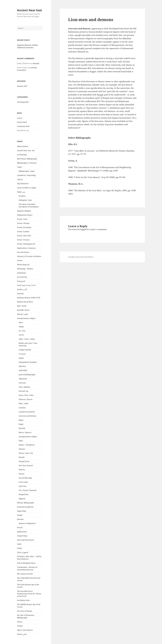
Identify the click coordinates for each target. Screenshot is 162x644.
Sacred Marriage (25, 478)
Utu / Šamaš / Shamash (28, 490)
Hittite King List (23, 265)
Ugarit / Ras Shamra (25, 630)
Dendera (22, 196)
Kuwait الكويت (22, 314)
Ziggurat (22, 499)
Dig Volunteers (23, 184)
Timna (20, 622)
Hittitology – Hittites (25, 269)
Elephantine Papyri (25, 215)
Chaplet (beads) (25, 350)
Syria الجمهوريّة (23, 552)
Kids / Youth (22, 306)
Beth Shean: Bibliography (27, 159)
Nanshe (22, 457)
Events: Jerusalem (24, 227)
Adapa (21, 327)
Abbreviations (23, 146)
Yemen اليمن (22, 634)
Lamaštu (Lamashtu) (27, 412)
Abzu (21, 322)
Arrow (21, 335)
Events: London (23, 232)
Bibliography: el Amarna (27, 163)
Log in (19, 118)
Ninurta (22, 470)
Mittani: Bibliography (26, 503)
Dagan (21, 358)
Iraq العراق (21, 281)
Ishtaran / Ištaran (26, 399)
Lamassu (22, 408)
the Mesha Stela (23, 600)
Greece (20, 260)
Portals (20, 528)
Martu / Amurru (25, 432)
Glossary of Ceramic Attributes (29, 256)
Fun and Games (23, 252)
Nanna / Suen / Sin (26, 453)
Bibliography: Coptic (27, 171)
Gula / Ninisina (24, 387)
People (20, 515)
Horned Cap (23, 391)
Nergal (100, 95)
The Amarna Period (25, 574)
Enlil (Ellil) (23, 370)
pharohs (20, 519)
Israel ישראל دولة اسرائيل (26, 285)
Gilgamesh (23, 379)
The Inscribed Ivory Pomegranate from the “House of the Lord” (29, 594)
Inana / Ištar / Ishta (26, 395)
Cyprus (20, 179)
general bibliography (27, 375)
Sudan (20, 548)
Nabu (21, 441)
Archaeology (22, 155)
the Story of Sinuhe (25, 611)
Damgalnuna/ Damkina (28, 362)
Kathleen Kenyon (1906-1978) (29, 298)
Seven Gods (23, 482)
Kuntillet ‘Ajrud (23, 310)
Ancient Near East (29, 10)
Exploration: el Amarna (26, 248)
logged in (85, 229)
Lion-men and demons (27, 416)
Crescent (22, 354)
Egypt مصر (21, 192)
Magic (21, 420)
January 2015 (22, 86)
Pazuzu (22, 474)
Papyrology (22, 511)
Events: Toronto (23, 240)
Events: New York (24, 236)
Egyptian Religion (24, 211)
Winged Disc (24, 494)
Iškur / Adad (24, 403)
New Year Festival (26, 466)
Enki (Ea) (22, 366)
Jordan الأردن (22, 289)
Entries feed (22, 122)
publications (22, 532)
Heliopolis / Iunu (25, 200)
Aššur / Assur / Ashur (27, 339)
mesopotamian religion (26, 318)
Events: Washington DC (26, 244)
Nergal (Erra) (24, 461)
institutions (21, 273)
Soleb (19, 544)
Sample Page (22, 536)
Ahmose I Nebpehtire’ (27, 523)
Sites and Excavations (26, 540)
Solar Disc (23, 486)
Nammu (22, 449)
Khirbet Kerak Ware (25, 302)
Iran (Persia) (22, 277)
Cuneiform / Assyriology (27, 175)
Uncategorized (23, 102)
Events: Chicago (23, 223)
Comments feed (23, 126)
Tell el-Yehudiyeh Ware (26, 563)
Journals (20, 294)
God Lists (22, 383)
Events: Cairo (22, 219)
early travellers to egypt (27, 188)
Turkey (20, 626)
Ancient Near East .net (26, 150)
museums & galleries (25, 507)
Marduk (36, 63)
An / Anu (22, 331)
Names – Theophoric (27, 445)
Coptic (20, 167)
